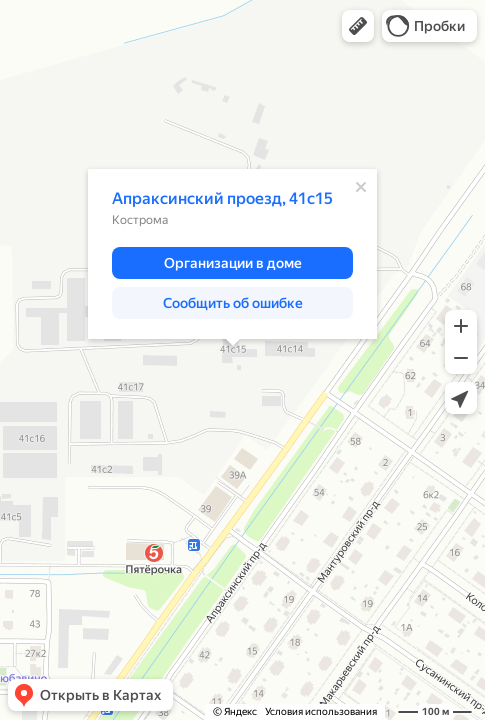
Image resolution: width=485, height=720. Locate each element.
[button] (358, 26)
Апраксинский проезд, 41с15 (222, 198)
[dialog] (232, 254)
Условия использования (321, 711)
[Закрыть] (361, 187)
